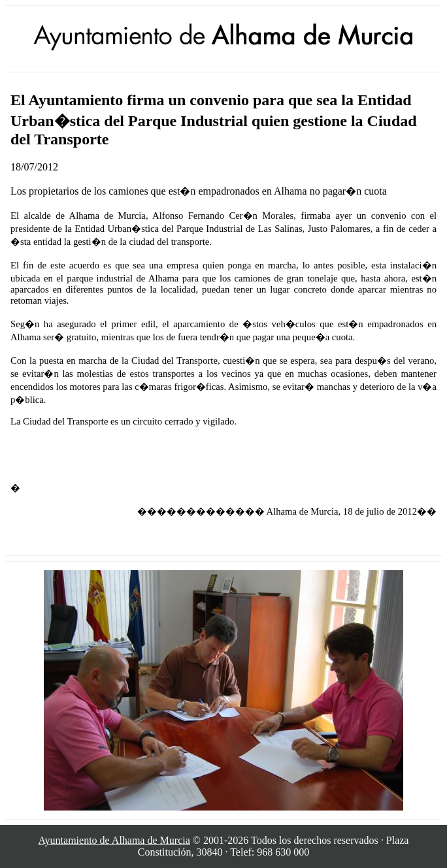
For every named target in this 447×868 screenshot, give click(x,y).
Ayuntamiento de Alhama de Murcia (114, 840)
